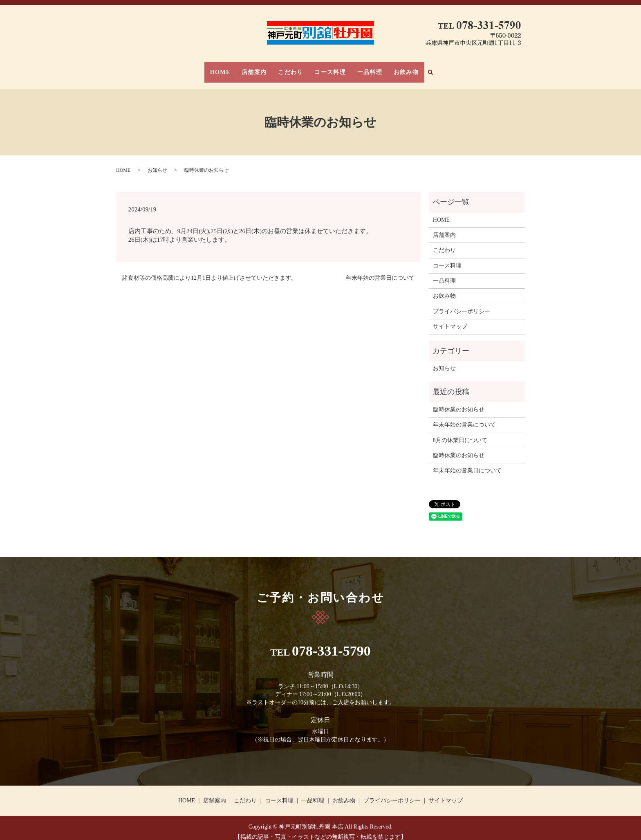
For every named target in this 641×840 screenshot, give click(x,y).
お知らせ (157, 162)
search (419, 69)
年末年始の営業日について (380, 270)
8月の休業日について (460, 432)
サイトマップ (450, 319)
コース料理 (327, 68)
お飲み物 (392, 68)
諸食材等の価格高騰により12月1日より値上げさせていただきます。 (210, 270)
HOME (234, 68)
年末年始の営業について (464, 417)
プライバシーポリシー (462, 304)
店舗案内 (262, 68)
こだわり (294, 68)
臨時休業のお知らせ (459, 402)
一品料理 (361, 68)
